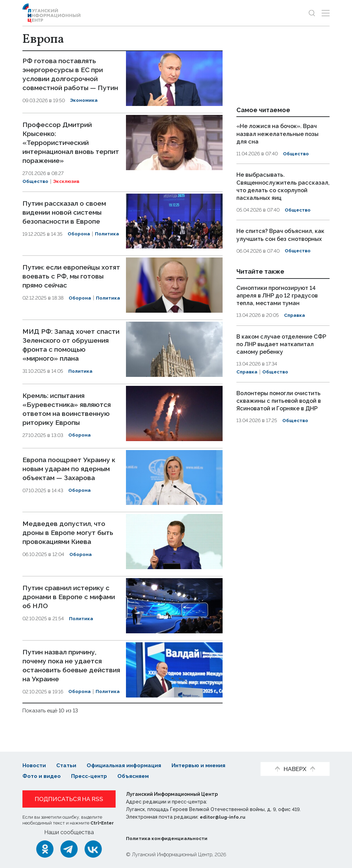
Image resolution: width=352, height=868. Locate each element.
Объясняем (138, 776)
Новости (35, 766)
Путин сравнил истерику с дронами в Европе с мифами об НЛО (71, 603)
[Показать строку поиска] (312, 13)
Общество (36, 188)
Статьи (67, 766)
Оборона (79, 240)
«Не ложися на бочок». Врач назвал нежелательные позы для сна (279, 134)
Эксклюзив (67, 188)
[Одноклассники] (45, 849)
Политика (107, 240)
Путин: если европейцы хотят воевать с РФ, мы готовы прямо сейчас (63, 283)
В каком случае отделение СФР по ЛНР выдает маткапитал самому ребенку (283, 343)
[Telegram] (69, 849)
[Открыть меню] (326, 13)
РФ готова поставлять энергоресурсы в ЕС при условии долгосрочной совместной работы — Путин (64, 79)
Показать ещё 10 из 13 (51, 717)
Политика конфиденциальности (168, 838)
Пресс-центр (92, 776)
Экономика (84, 109)
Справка (295, 315)
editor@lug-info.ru (223, 817)
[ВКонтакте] (93, 849)
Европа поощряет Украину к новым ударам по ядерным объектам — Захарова (71, 475)
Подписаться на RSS (69, 799)
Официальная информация (126, 766)
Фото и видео (42, 776)
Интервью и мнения (204, 766)
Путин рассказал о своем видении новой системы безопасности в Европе (67, 218)
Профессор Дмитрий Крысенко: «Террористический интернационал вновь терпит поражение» (60, 149)
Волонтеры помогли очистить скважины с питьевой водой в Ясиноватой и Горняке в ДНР (281, 400)
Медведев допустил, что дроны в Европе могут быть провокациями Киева (70, 539)
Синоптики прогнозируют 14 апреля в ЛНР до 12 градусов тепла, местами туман (279, 295)
